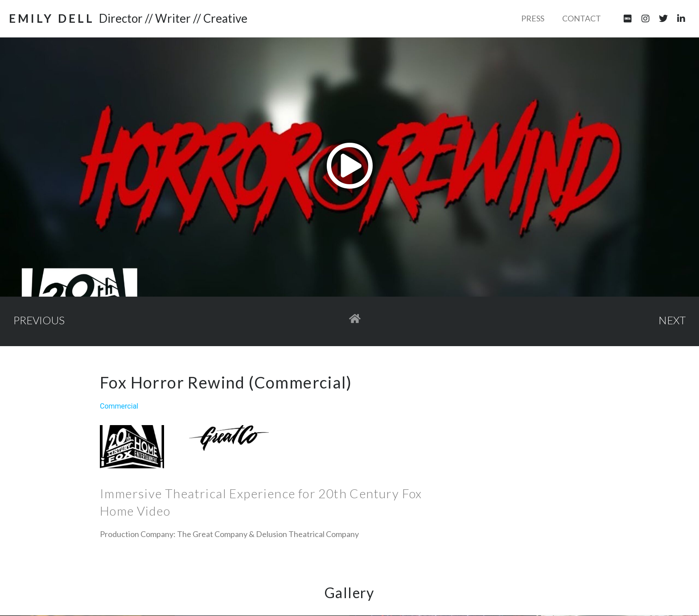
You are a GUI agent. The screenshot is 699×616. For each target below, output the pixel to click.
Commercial (119, 406)
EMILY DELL (52, 18)
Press (533, 18)
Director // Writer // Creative (173, 18)
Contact (582, 18)
